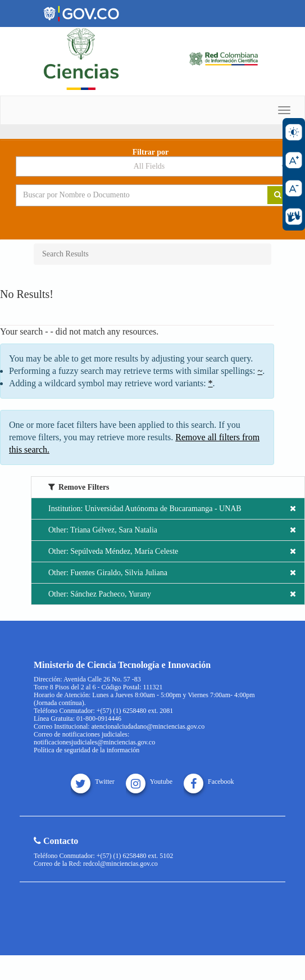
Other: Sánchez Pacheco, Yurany (172, 594)
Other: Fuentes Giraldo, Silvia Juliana (172, 573)
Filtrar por (151, 152)
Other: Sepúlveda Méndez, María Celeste (172, 551)
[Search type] (152, 166)
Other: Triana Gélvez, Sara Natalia (172, 530)
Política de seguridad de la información (87, 750)
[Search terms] (133, 195)
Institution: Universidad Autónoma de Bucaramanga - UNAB (172, 509)
